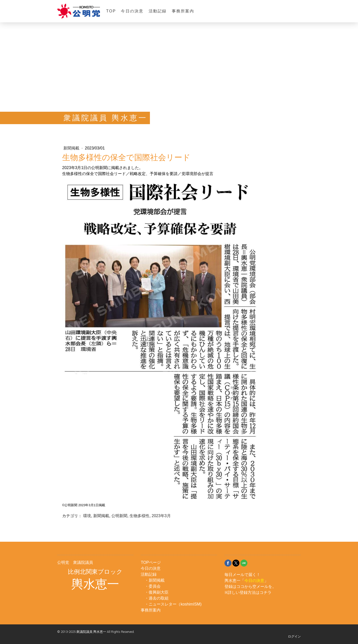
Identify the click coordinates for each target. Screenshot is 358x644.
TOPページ (151, 562)
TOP (111, 11)
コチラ (266, 592)
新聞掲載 (72, 148)
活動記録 (158, 11)
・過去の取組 (157, 598)
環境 (87, 516)
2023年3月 (161, 516)
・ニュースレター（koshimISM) (173, 604)
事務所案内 (183, 11)
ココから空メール (252, 587)
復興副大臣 (159, 592)
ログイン (294, 636)
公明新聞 (119, 516)
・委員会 (153, 586)
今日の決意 (132, 11)
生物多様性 (139, 516)
